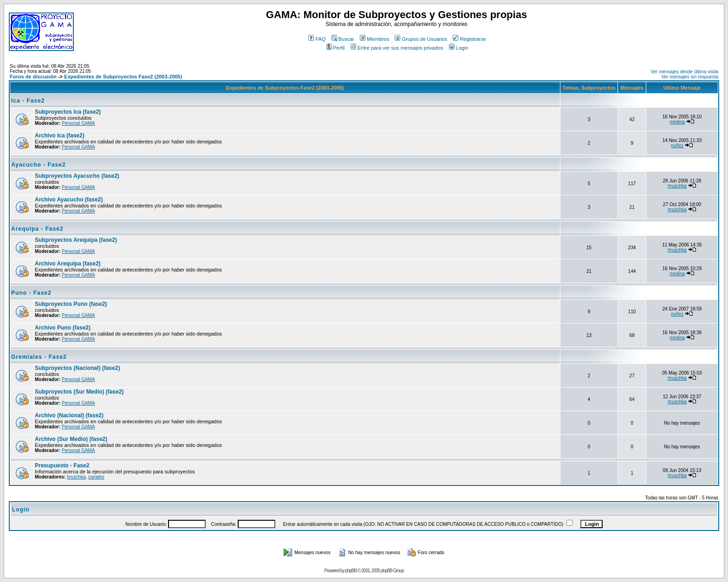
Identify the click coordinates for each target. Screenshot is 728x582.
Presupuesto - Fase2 (62, 466)
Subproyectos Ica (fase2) (68, 112)
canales (96, 477)
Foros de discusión (33, 77)
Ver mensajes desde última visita (684, 72)
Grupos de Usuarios (421, 39)
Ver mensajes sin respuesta (690, 77)
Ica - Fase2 (28, 101)
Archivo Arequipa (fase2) (68, 264)
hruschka (677, 186)
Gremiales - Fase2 (39, 357)
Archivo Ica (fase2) (60, 136)
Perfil (336, 48)
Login (459, 48)
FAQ (317, 39)
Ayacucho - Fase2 (39, 165)
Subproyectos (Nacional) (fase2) (77, 368)
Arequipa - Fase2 (37, 229)
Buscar (343, 39)
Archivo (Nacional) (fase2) (69, 415)
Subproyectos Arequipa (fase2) (76, 240)
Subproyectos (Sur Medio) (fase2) (79, 392)
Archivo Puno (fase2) (63, 328)
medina (677, 122)
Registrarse (469, 39)
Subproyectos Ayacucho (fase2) (77, 176)
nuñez (677, 145)
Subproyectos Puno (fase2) (71, 304)
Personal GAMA (78, 123)
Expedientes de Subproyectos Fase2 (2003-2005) (123, 77)
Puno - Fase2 (31, 293)
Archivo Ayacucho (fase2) (69, 200)
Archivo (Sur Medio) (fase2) (71, 439)
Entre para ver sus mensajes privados (397, 48)
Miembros (374, 39)
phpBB (351, 571)
